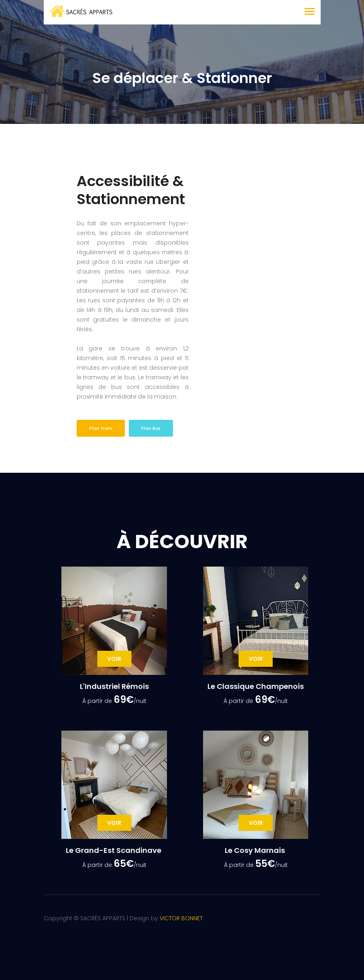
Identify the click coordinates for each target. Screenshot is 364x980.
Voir (114, 659)
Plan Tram (101, 428)
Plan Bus (151, 428)
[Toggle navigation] (310, 12)
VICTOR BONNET (181, 918)
